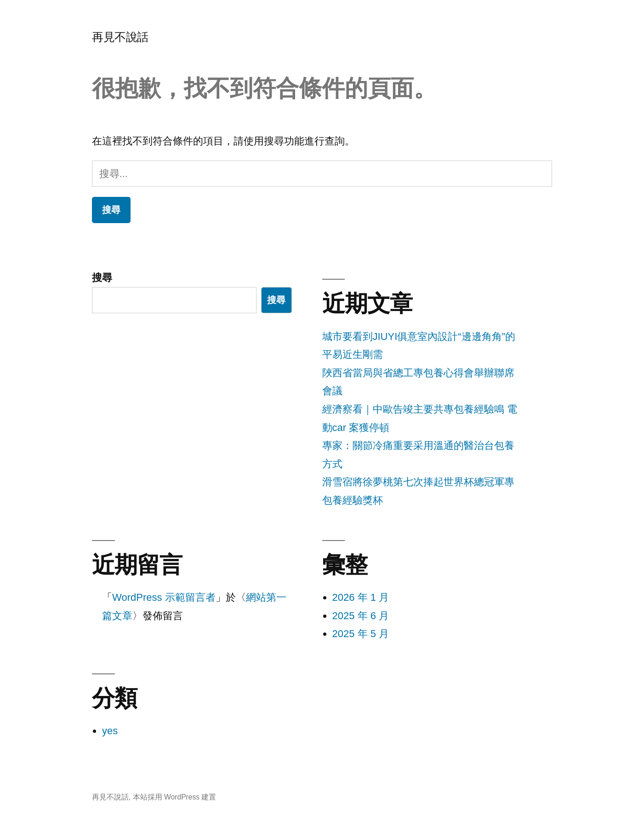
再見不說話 (120, 37)
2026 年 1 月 (361, 597)
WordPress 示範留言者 (164, 597)
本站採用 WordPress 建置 (175, 797)
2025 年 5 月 (361, 634)
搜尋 (102, 278)
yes (110, 731)
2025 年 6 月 (361, 616)
